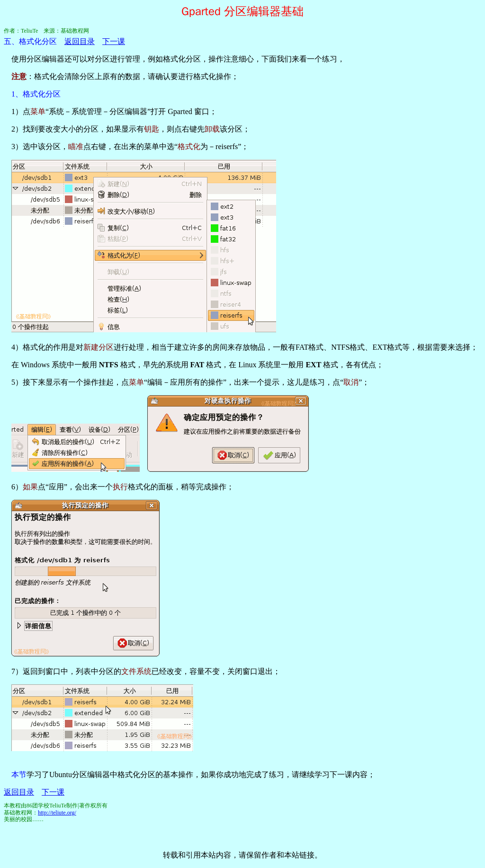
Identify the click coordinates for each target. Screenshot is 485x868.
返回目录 (80, 41)
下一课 (114, 41)
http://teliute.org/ (57, 813)
